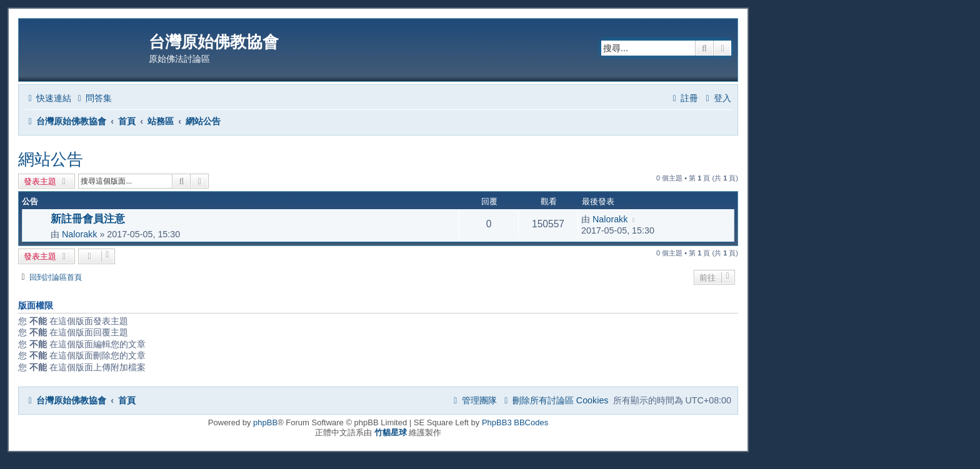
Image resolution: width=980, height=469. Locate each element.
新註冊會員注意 (88, 219)
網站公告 (51, 159)
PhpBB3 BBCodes (515, 422)
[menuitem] (93, 98)
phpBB (265, 422)
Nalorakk (79, 234)
